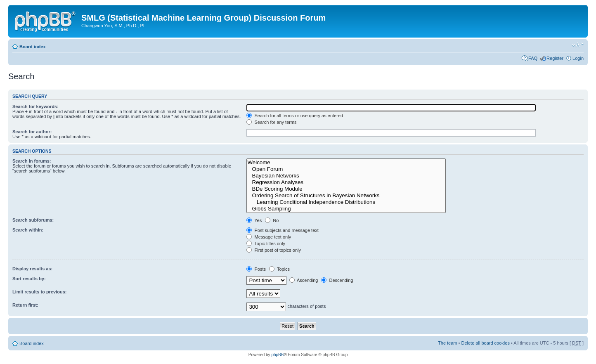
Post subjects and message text (282, 230)
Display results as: (32, 269)
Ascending (304, 280)
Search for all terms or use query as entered (295, 116)
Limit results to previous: (39, 292)
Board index (33, 47)
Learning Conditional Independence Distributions (346, 202)
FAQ (533, 58)
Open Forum (346, 169)
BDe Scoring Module (346, 189)
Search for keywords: (35, 106)
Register (555, 58)
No (272, 220)
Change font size (578, 45)
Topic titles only (266, 243)
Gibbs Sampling (346, 209)
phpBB (277, 355)
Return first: (25, 305)
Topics (279, 269)
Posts (256, 269)
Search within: (28, 230)
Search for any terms (271, 122)
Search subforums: (33, 220)
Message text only (269, 237)
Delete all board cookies (485, 343)
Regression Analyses (346, 182)
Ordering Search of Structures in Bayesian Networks (346, 196)
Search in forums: (32, 161)
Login (578, 58)
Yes (254, 220)
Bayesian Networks (346, 176)
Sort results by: (29, 279)
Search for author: (32, 132)
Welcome (346, 163)
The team (447, 343)
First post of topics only (274, 250)
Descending (337, 280)
